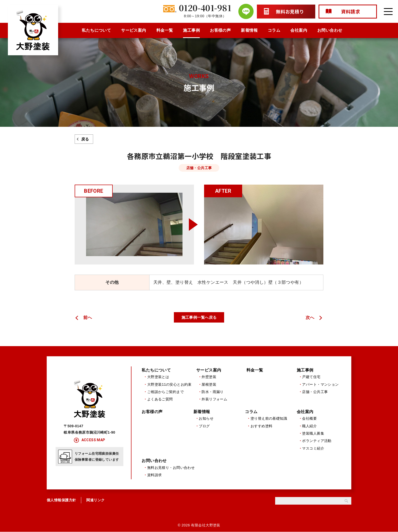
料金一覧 (165, 30)
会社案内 (299, 30)
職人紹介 (309, 426)
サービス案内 (134, 30)
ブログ (204, 426)
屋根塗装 (209, 384)
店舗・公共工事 (315, 392)
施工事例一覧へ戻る (199, 317)
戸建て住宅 (311, 377)
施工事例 (191, 30)
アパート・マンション (320, 384)
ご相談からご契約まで (165, 392)
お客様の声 (220, 30)
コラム (274, 30)
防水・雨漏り (213, 392)
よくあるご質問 (160, 399)
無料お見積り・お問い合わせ (171, 468)
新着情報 (249, 30)
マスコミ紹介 (313, 448)
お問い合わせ (330, 30)
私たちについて (96, 30)
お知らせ (206, 419)
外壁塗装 (209, 377)
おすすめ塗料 (262, 426)
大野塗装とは (158, 377)
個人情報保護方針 (61, 500)
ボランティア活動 (317, 441)
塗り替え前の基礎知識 (269, 419)
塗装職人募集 (313, 433)
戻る (85, 139)
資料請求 (155, 475)
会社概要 (309, 419)
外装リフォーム (214, 399)
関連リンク (95, 500)
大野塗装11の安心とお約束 (169, 384)
